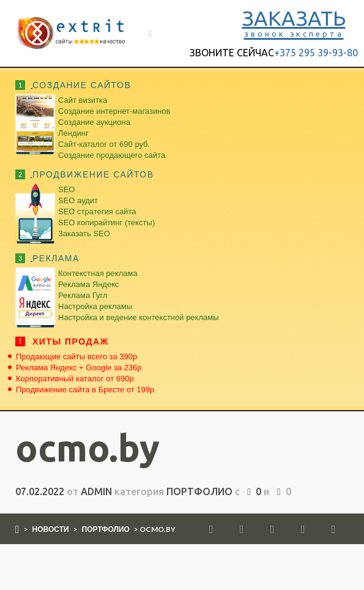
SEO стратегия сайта (97, 211)
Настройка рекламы (95, 306)
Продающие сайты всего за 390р (76, 357)
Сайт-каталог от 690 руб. (104, 144)
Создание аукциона (94, 122)
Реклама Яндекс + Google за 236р (79, 368)
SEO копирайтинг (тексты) (106, 222)
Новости (51, 529)
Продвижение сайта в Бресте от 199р (85, 390)
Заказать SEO (84, 233)
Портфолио (199, 491)
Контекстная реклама (98, 273)
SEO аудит (78, 200)
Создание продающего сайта (112, 155)
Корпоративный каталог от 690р (75, 379)
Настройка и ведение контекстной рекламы (139, 317)
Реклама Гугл (83, 295)
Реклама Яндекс (88, 284)
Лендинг (73, 133)
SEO (66, 189)
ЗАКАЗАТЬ (294, 22)
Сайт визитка (83, 100)
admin (96, 491)
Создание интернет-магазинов (114, 111)
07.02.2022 (40, 491)
